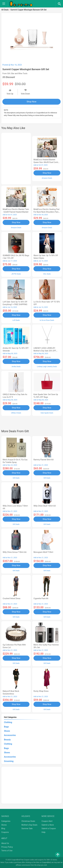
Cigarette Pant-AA (41, 598)
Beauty (7, 740)
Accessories (10, 735)
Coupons (5, 832)
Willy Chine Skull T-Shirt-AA (45, 506)
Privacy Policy (7, 847)
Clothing (8, 722)
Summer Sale (27, 828)
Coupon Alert (47, 821)
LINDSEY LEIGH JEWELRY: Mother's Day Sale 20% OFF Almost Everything (45, 351)
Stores (4, 825)
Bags (6, 727)
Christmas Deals (28, 821)
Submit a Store (48, 825)
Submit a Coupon (49, 828)
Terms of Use (7, 851)
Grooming (9, 761)
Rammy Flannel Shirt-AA (44, 460)
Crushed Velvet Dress (12, 598)
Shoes (7, 731)
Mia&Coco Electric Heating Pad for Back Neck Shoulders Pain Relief (46, 212)
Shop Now (32, 102)
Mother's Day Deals (29, 825)
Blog (3, 828)
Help (43, 832)
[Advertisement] (16, 158)
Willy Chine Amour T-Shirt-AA (15, 552)
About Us (5, 843)
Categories (6, 821)
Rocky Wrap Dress (41, 691)
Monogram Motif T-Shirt (43, 552)
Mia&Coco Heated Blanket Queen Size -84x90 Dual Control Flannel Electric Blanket (47, 162)
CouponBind (46, 862)
